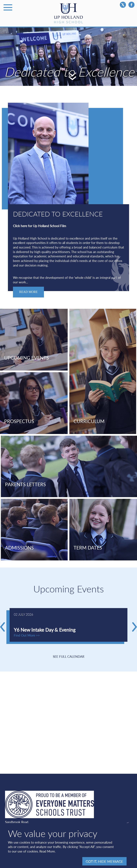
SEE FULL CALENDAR (69, 656)
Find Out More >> (27, 635)
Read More (47, 851)
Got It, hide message (104, 861)
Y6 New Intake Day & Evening (45, 630)
